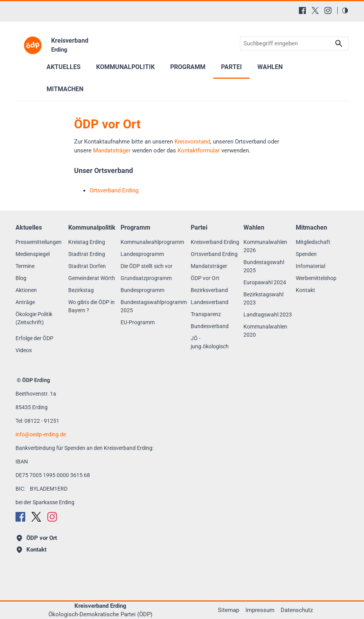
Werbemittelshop (316, 278)
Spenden (306, 254)
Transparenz (206, 314)
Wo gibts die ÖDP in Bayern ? (91, 306)
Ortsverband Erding (214, 254)
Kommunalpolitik (125, 67)
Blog (21, 278)
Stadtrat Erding (87, 254)
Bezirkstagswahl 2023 (263, 298)
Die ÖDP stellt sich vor (147, 266)
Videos (24, 350)
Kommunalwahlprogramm (152, 242)
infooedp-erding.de (41, 434)
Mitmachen (65, 89)
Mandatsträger (112, 150)
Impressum (260, 610)
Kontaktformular (199, 150)
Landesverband (210, 302)
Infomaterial (311, 266)
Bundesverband (210, 326)
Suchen (339, 44)
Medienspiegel (33, 254)
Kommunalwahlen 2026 (265, 246)
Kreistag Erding (87, 242)
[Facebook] (302, 10)
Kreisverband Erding (215, 242)
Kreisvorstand (192, 142)
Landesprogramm (142, 254)
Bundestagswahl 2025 (264, 266)
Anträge (25, 302)
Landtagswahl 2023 (268, 315)
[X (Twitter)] (315, 10)
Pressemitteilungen (39, 242)
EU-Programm (138, 322)
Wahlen (270, 67)
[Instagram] (328, 10)
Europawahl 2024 (265, 282)
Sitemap (229, 610)
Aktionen (26, 290)
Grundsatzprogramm (146, 278)
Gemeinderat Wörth (92, 278)
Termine (25, 266)
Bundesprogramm (142, 290)
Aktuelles (64, 67)
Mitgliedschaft (313, 242)
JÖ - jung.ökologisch (210, 342)
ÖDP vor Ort (205, 278)
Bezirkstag (81, 290)
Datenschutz (297, 610)
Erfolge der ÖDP (35, 338)
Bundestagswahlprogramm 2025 (154, 306)
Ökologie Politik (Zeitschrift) (34, 318)
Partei (231, 67)
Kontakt (305, 290)
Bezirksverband (209, 290)
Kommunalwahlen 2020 (265, 331)
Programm (188, 67)
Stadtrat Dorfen (87, 266)
